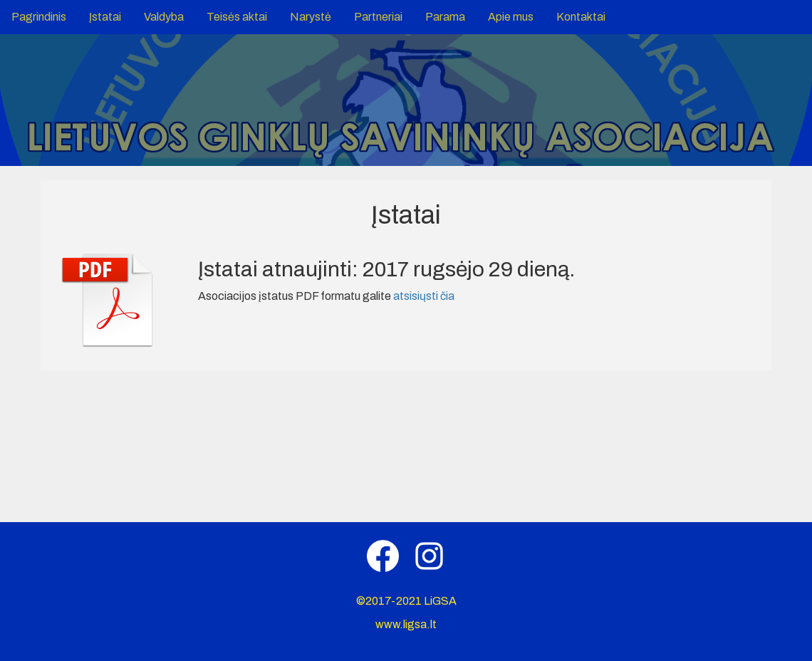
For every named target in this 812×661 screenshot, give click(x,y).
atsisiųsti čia (424, 296)
